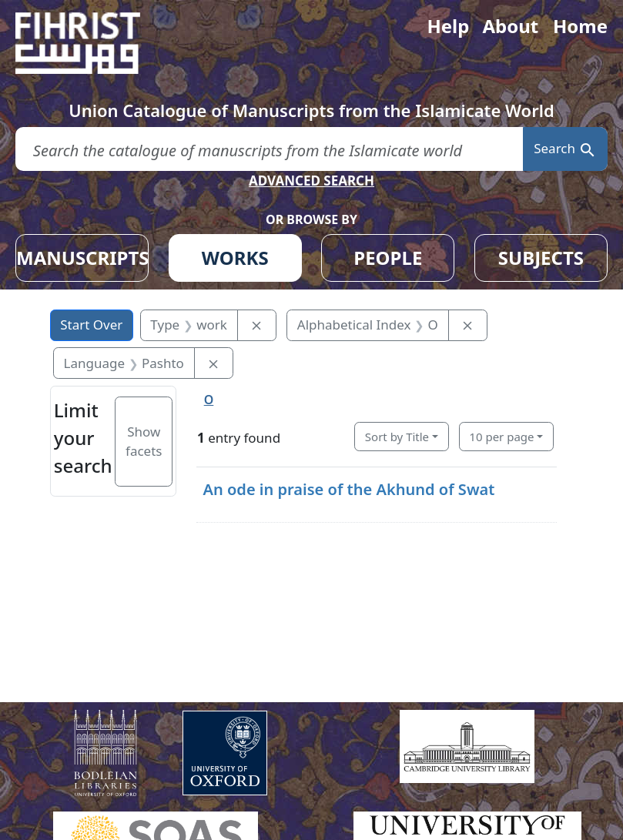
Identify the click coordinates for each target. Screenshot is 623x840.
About (510, 26)
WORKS (235, 258)
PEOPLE (388, 258)
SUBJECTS (541, 258)
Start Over (91, 325)
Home (580, 26)
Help (448, 26)
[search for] (269, 149)
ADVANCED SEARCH (311, 181)
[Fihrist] (92, 43)
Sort (397, 437)
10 (501, 437)
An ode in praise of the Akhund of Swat (348, 489)
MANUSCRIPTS (82, 258)
